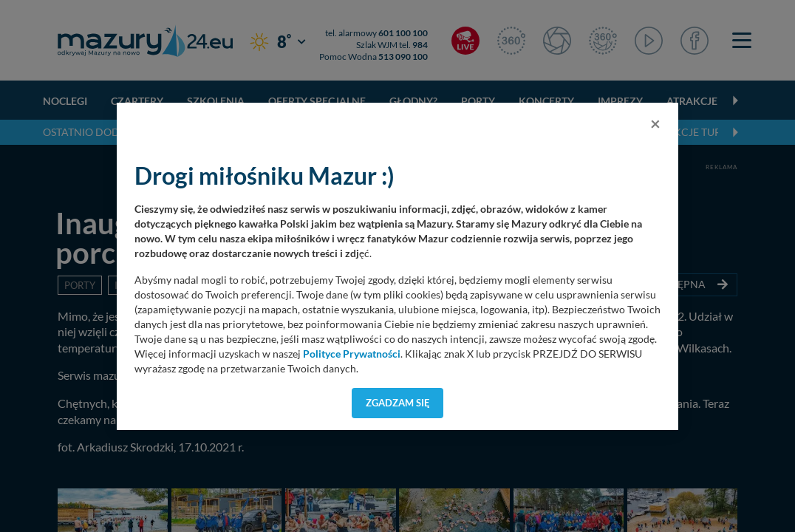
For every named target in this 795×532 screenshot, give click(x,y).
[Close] (655, 123)
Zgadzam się (398, 403)
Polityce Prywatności (352, 354)
